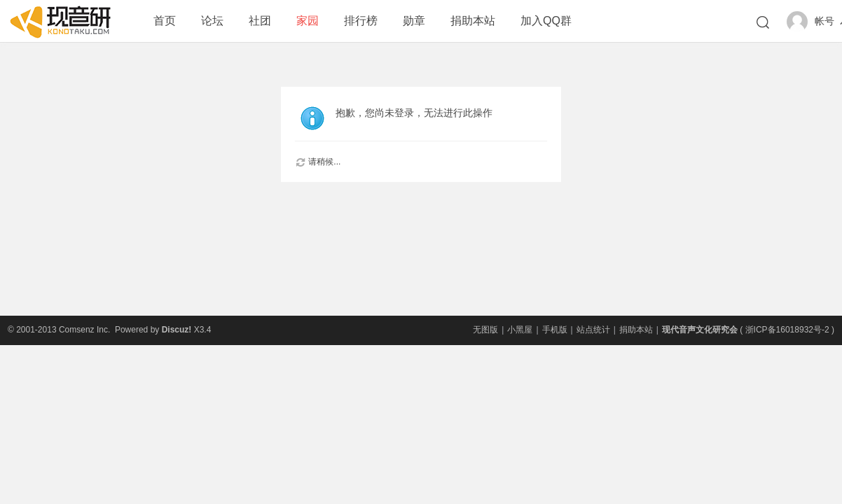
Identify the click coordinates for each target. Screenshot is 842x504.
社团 (260, 21)
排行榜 (361, 21)
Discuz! (177, 330)
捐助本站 (473, 21)
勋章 (414, 21)
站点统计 (593, 330)
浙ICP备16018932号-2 (787, 330)
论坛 (212, 21)
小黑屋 (520, 330)
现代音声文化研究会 (700, 330)
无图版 (485, 330)
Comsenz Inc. (84, 330)
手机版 (555, 330)
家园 (308, 21)
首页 (165, 21)
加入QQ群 (546, 21)
